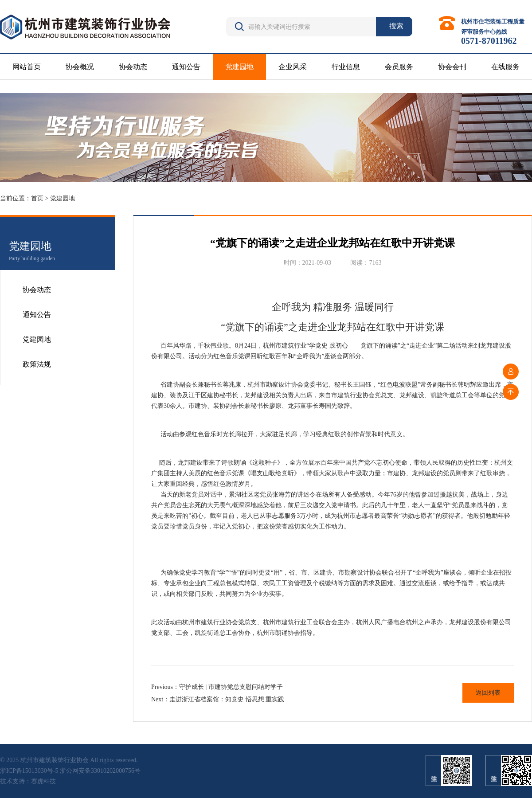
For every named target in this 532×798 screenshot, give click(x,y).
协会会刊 (452, 67)
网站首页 (27, 67)
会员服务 (399, 67)
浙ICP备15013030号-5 (29, 771)
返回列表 (488, 693)
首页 (37, 198)
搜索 (396, 26)
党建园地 (239, 67)
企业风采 (293, 67)
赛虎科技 (43, 781)
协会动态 (133, 67)
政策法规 (37, 364)
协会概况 (80, 67)
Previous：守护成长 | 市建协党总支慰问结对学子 (217, 687)
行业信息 (346, 67)
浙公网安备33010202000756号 (100, 771)
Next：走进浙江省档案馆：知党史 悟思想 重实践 (218, 699)
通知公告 (186, 67)
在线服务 (505, 67)
